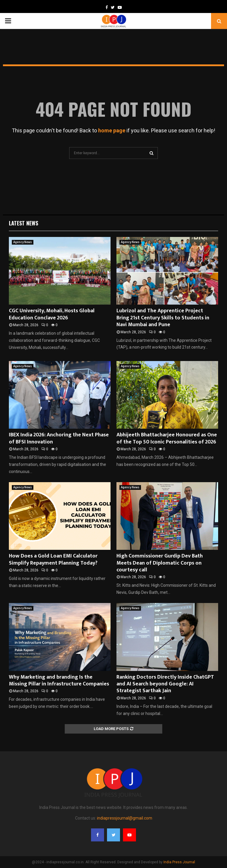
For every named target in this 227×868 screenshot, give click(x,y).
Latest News (23, 223)
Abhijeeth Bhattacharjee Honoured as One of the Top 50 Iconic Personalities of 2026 (167, 438)
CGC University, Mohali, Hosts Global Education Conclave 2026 (52, 314)
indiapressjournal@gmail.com (125, 818)
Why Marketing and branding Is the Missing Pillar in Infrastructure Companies (59, 681)
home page (112, 130)
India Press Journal (179, 862)
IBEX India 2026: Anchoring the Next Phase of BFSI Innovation (59, 438)
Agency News (23, 242)
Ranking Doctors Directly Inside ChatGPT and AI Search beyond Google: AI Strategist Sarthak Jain (165, 684)
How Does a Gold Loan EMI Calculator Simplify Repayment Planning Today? (53, 559)
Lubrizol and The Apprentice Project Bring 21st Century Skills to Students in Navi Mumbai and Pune (163, 318)
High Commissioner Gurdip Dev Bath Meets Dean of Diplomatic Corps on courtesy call (160, 563)
